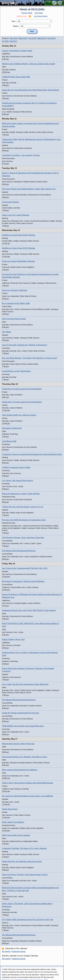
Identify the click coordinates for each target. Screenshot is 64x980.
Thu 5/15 (51, 38)
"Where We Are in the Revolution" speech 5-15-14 (23, 507)
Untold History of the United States (16, 371)
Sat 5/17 (14, 41)
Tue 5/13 (32, 38)
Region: (16, 26)
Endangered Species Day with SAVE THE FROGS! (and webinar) (29, 610)
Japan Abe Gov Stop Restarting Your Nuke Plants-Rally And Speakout (31, 90)
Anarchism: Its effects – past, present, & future (21, 155)
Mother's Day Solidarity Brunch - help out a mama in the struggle (29, 64)
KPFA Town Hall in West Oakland (16, 835)
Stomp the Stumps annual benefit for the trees (21, 713)
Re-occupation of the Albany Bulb (16, 303)
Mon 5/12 (23, 38)
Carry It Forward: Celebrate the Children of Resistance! (25, 345)
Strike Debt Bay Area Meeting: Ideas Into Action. (22, 861)
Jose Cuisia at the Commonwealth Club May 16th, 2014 (25, 568)
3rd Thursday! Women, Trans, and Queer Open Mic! (23, 538)
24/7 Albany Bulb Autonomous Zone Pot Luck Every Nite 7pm (28, 920)
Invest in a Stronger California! (15, 290)
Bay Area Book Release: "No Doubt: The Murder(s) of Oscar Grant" (30, 358)
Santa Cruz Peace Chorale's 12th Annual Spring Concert (25, 875)
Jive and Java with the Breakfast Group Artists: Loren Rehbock (28, 796)
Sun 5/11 (14, 38)
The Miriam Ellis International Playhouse (19, 551)
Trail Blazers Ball (9, 441)
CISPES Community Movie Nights (16, 467)
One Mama (7, 332)
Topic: (14, 21)
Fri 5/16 (5, 41)
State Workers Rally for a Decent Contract (19, 415)
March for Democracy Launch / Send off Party (21, 494)
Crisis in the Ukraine (10, 202)
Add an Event (22, 16)
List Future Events (41, 16)
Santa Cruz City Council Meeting (16, 215)
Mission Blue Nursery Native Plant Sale (18, 744)
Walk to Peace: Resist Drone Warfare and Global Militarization (28, 783)
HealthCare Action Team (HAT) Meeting (19, 235)
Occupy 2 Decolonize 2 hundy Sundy (17, 51)
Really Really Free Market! (13, 822)
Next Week (39, 13)
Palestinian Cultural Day (12, 428)
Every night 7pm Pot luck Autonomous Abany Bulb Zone (25, 684)
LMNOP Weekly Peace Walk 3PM (16, 77)
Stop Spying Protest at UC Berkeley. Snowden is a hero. (25, 757)
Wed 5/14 (42, 38)
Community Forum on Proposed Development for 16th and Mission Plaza (32, 454)
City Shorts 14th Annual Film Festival (17, 480)
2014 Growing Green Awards (14, 319)
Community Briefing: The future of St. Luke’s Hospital (24, 848)
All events (6, 951)
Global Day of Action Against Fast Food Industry (22, 389)
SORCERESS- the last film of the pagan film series (23, 726)
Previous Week (27, 13)
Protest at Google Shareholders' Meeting (18, 261)
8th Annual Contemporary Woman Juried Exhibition (23, 581)
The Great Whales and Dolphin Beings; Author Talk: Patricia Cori (29, 189)
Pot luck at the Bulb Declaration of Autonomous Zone (24, 520)
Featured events (19, 951)
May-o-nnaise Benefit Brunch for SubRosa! (20, 770)
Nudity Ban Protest (10, 809)
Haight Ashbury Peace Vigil (13, 639)
